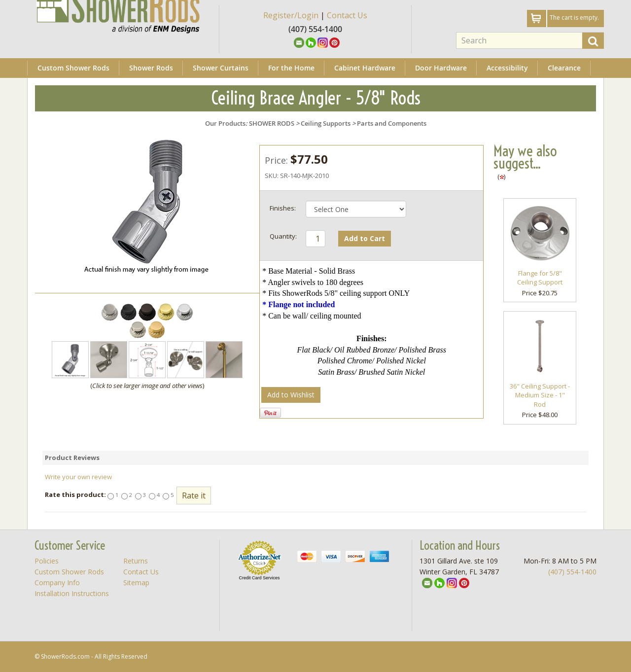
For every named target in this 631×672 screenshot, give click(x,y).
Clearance (564, 68)
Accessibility (507, 68)
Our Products (225, 123)
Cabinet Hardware (365, 68)
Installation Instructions (72, 593)
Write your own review (78, 477)
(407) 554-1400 (572, 572)
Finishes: (283, 208)
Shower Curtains (221, 68)
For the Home (291, 68)
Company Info (57, 583)
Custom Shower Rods (73, 68)
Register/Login (291, 15)
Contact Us (347, 15)
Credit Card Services (259, 578)
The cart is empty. (574, 18)
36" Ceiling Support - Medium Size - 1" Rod (540, 395)
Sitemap (136, 583)
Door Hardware (441, 68)
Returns (136, 561)
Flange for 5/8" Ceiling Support (540, 278)
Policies (47, 561)
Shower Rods (151, 68)
